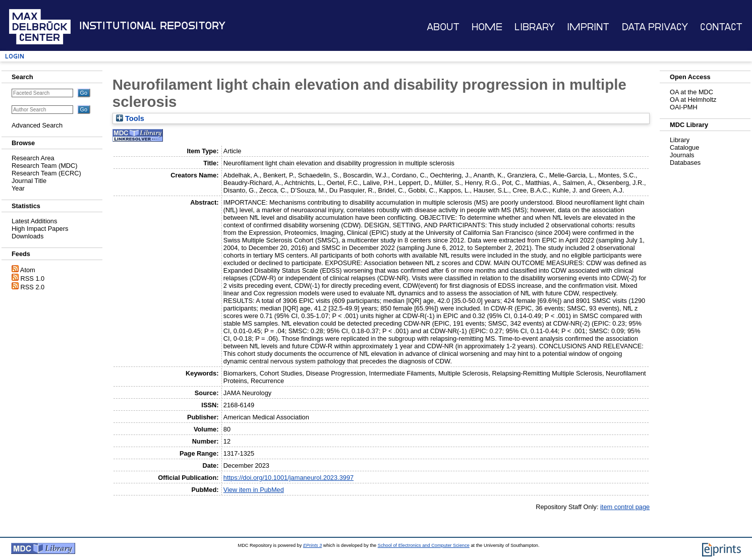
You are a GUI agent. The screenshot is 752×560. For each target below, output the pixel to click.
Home (487, 27)
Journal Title (29, 181)
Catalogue (684, 147)
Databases (685, 163)
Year (18, 188)
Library (535, 27)
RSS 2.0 (33, 287)
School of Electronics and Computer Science (424, 545)
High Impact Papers (40, 229)
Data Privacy (655, 27)
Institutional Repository (152, 26)
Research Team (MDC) (45, 166)
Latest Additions (34, 221)
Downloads (27, 236)
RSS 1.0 (33, 278)
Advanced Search (37, 125)
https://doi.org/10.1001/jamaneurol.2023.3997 (288, 478)
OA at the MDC (691, 92)
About (443, 27)
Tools (130, 118)
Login (15, 56)
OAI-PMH (684, 107)
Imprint (588, 27)
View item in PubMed (254, 490)
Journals (682, 155)
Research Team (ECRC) (46, 173)
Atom (28, 270)
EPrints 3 (312, 545)
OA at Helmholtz (693, 100)
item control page (625, 507)
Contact (721, 27)
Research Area (33, 158)
